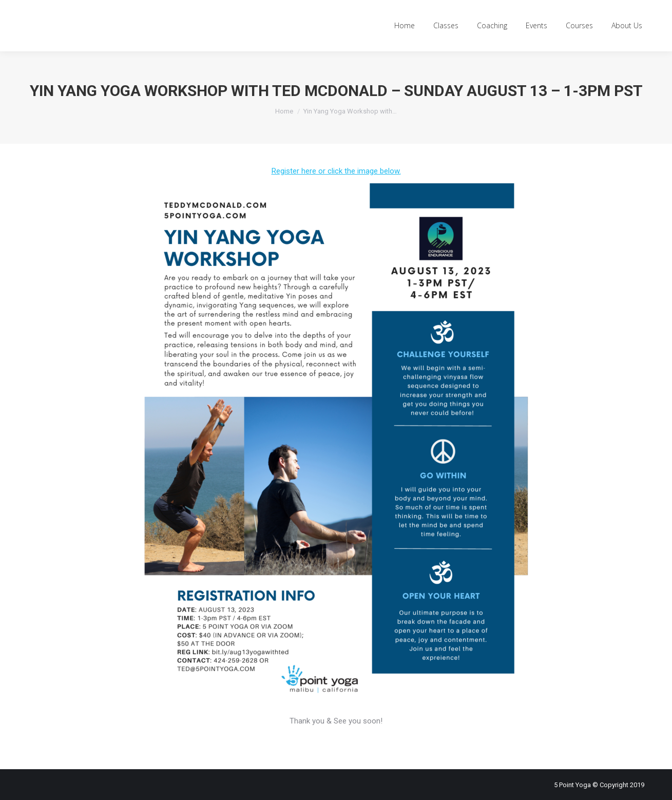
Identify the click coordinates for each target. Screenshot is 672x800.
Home (284, 111)
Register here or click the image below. (336, 171)
